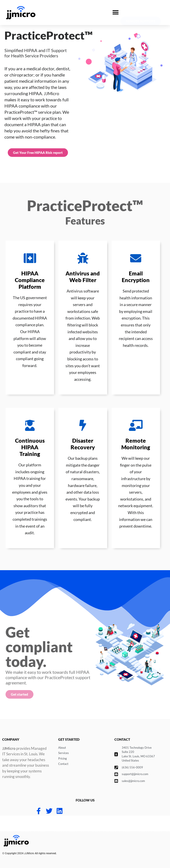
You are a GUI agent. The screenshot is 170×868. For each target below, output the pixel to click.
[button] (115, 13)
